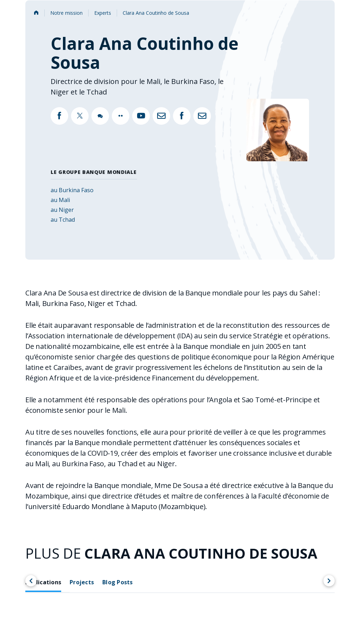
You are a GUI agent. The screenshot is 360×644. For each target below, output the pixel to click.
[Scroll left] (31, 581)
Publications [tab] (43, 582)
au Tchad (63, 220)
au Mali (60, 200)
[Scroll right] (329, 581)
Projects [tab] (82, 582)
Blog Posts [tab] (118, 582)
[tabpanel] (180, 627)
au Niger (62, 210)
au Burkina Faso (72, 190)
